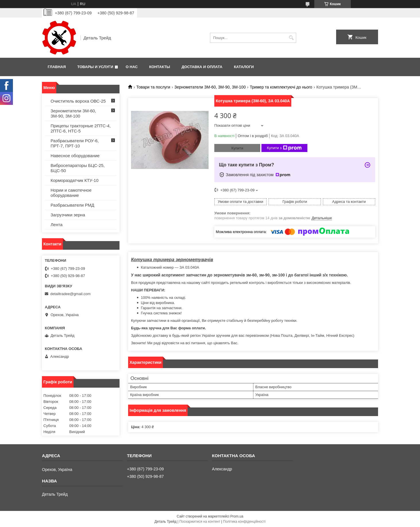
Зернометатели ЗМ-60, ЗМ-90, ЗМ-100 (210, 87)
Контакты (160, 67)
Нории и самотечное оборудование (71, 193)
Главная (57, 67)
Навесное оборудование (75, 156)
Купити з (284, 148)
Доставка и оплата (202, 67)
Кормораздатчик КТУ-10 (75, 180)
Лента (57, 225)
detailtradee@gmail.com (70, 294)
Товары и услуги (95, 67)
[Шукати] (291, 38)
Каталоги (244, 67)
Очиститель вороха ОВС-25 (78, 101)
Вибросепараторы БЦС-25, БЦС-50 (78, 168)
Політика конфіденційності (244, 522)
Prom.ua (237, 516)
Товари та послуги (153, 87)
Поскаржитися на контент (200, 522)
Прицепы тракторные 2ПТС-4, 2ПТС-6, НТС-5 (81, 128)
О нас (132, 67)
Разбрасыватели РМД (72, 205)
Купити (237, 148)
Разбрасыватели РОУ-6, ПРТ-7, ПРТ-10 (75, 143)
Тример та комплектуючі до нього (281, 87)
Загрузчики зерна (68, 215)
